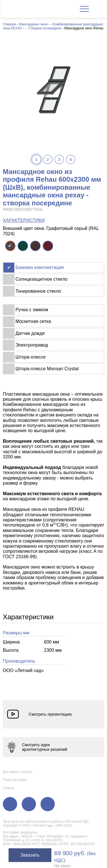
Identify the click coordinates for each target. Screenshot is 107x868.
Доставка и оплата (18, 772)
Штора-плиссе (31, 357)
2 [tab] (48, 159)
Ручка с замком (32, 310)
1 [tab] (36, 159)
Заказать (30, 855)
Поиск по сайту (15, 780)
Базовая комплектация (40, 267)
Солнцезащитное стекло (41, 279)
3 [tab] (59, 159)
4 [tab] (70, 159)
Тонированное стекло (38, 291)
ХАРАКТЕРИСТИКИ (24, 220)
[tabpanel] (53, 90)
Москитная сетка (33, 321)
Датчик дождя (30, 333)
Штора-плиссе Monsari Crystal (47, 369)
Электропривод (32, 345)
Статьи (8, 788)
